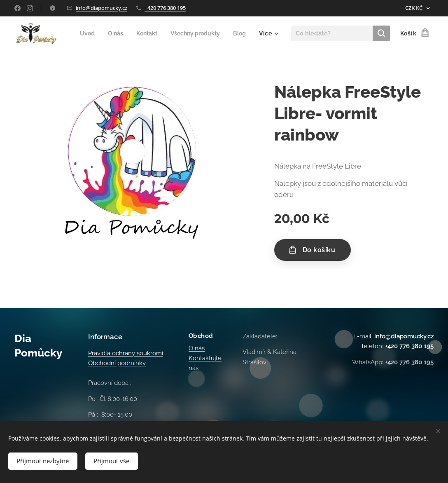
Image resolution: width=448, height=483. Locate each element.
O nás (197, 348)
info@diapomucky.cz (101, 8)
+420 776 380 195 (165, 8)
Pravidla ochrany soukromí (126, 353)
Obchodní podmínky (117, 363)
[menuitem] (107, 33)
